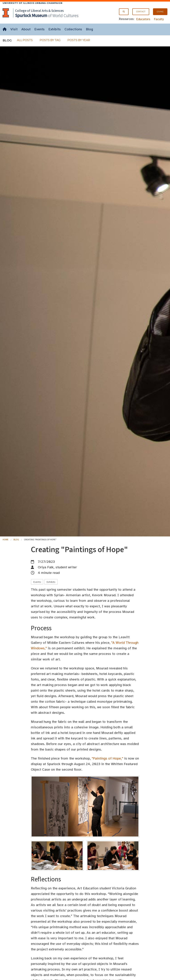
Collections (73, 29)
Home (6, 540)
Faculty (159, 19)
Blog (89, 29)
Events (39, 29)
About (26, 29)
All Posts (25, 40)
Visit (14, 29)
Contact (141, 12)
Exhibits (55, 29)
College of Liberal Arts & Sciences (39, 10)
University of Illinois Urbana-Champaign (33, 3)
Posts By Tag (50, 40)
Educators (143, 19)
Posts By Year (79, 40)
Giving (160, 12)
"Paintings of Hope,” (107, 758)
